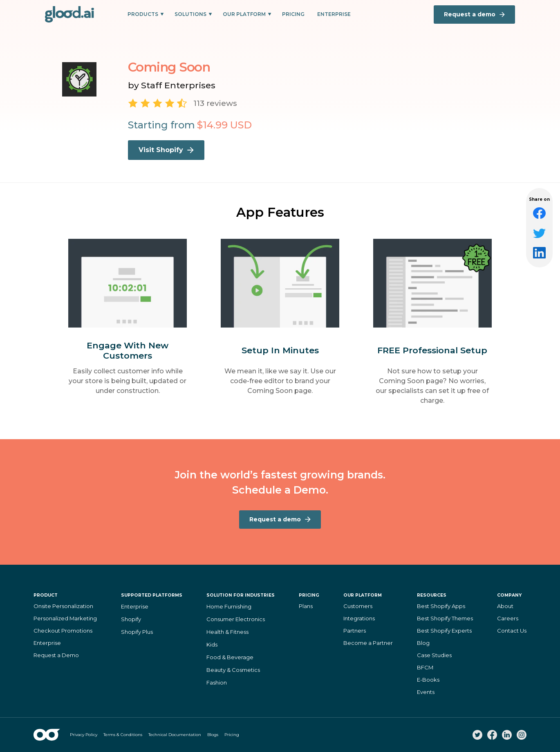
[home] (69, 14)
